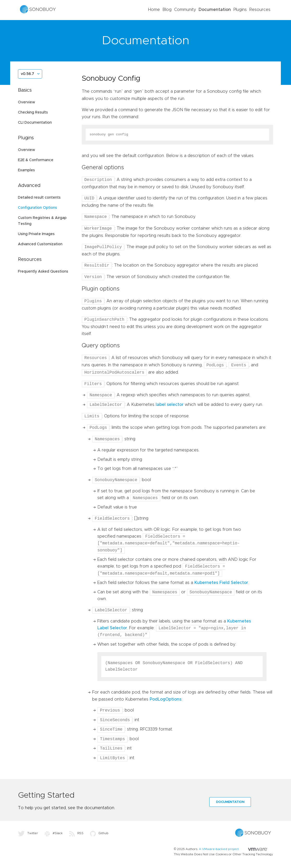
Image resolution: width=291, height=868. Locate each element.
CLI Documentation (35, 123)
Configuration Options (37, 208)
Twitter (28, 833)
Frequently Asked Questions (43, 272)
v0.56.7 (27, 74)
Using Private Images (36, 234)
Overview (27, 102)
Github (99, 833)
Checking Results (33, 112)
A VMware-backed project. (233, 849)
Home (154, 10)
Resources (260, 10)
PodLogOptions (166, 699)
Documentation (215, 10)
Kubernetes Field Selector (221, 583)
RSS (76, 833)
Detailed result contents (39, 198)
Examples (26, 170)
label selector (170, 405)
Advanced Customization (40, 244)
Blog (167, 10)
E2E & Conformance (36, 160)
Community (185, 10)
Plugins (240, 10)
